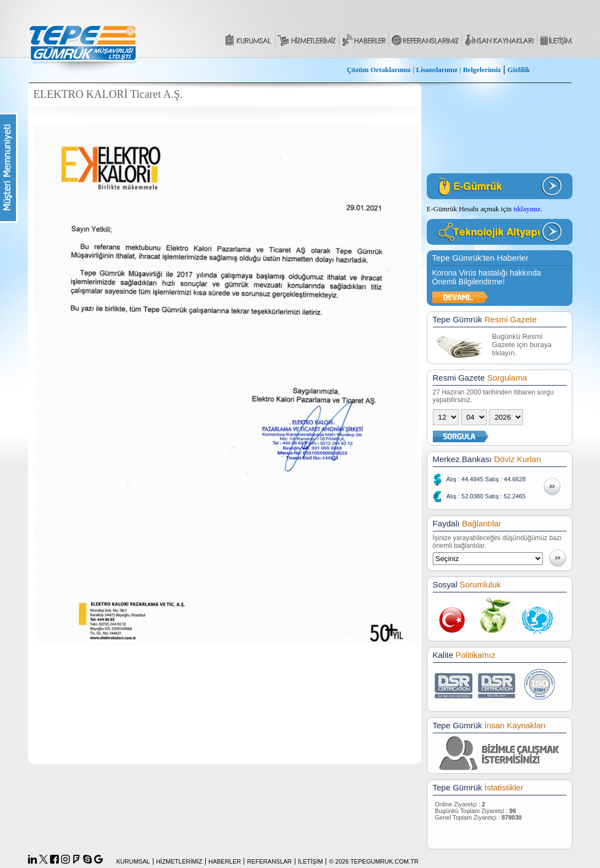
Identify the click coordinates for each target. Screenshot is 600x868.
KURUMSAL (133, 861)
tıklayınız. (528, 209)
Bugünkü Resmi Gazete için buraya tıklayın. (522, 345)
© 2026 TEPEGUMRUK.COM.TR (374, 861)
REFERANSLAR (269, 861)
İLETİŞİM (311, 861)
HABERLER (225, 861)
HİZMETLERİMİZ (179, 861)
